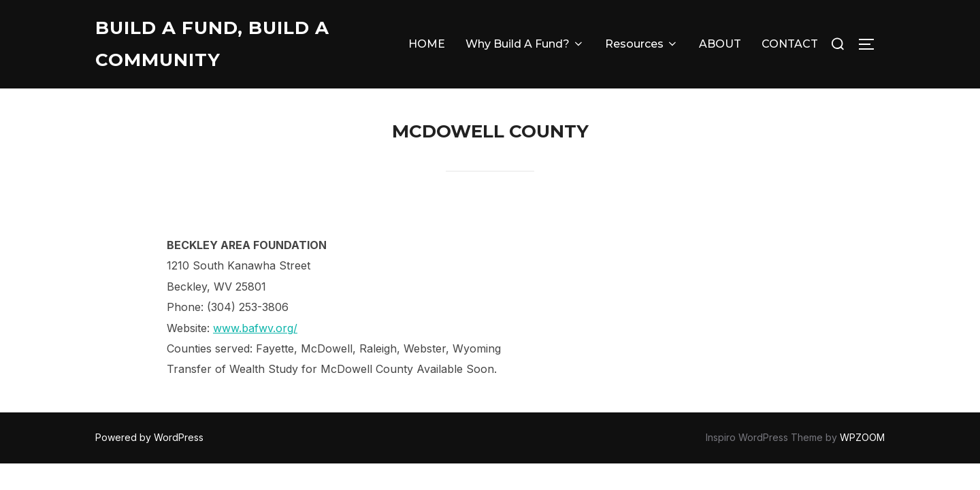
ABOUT (720, 44)
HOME (427, 44)
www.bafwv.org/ (255, 328)
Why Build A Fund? (525, 44)
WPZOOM (862, 437)
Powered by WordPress (149, 437)
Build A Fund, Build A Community (212, 44)
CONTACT (790, 44)
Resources (642, 44)
